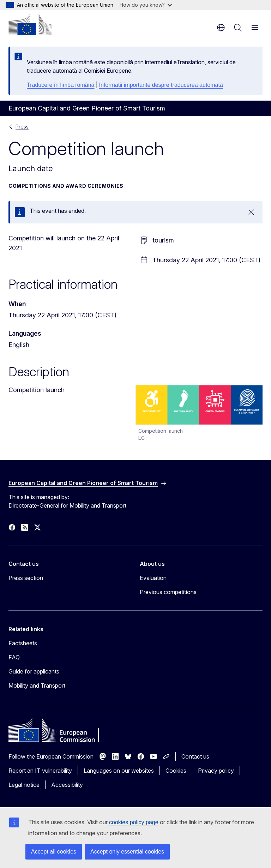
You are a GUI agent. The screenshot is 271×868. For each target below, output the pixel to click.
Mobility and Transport (37, 686)
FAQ (14, 657)
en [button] (221, 28)
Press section (26, 578)
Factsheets (23, 643)
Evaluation (153, 578)
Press (22, 127)
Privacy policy (216, 771)
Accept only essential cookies (127, 852)
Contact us (195, 756)
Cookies (176, 771)
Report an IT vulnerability (40, 771)
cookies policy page (134, 822)
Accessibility (67, 785)
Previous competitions (168, 592)
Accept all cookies (54, 852)
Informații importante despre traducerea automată (161, 85)
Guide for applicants (34, 671)
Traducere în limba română (61, 85)
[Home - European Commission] (30, 25)
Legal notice (24, 785)
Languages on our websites (119, 771)
